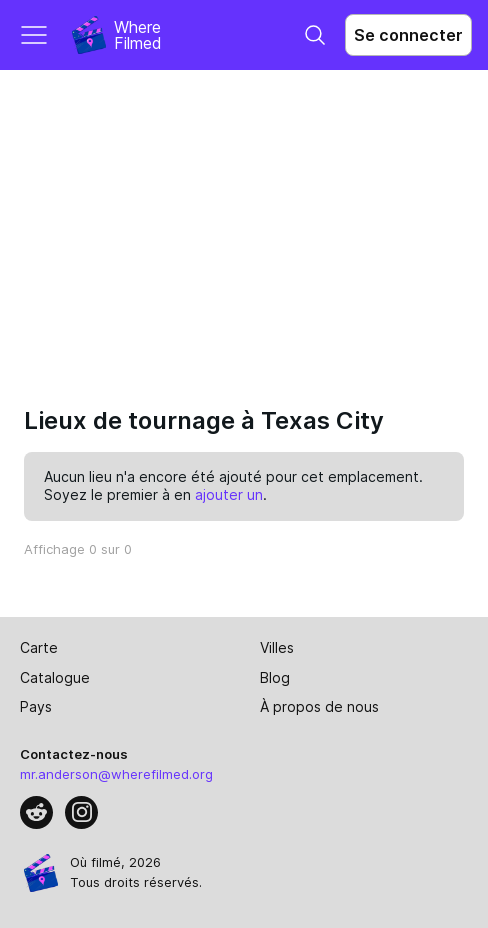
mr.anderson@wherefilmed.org (116, 774)
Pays (36, 706)
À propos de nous (319, 706)
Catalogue (55, 677)
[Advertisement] (244, 220)
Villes (277, 647)
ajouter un (229, 494)
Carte (39, 647)
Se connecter (408, 35)
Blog (275, 677)
